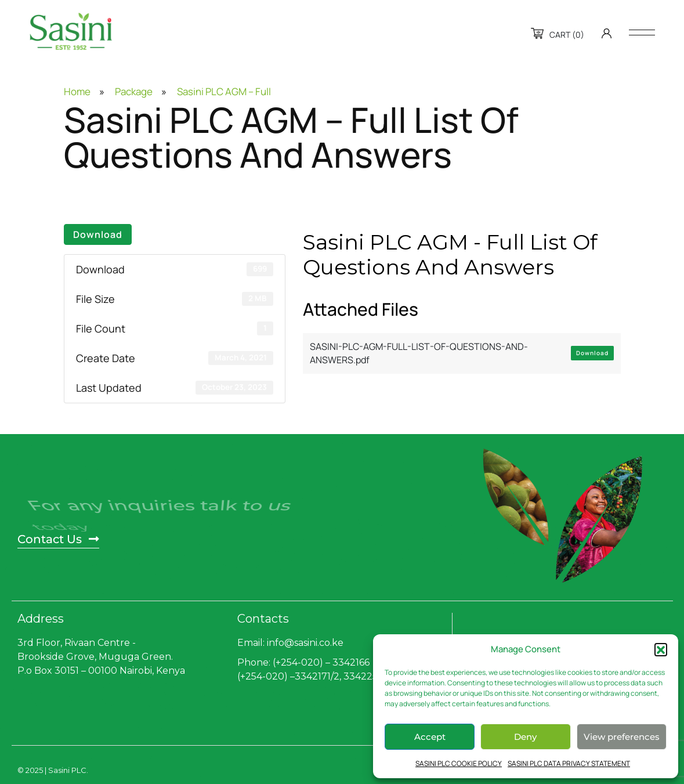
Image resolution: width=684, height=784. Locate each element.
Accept (430, 737)
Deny (525, 737)
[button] (661, 649)
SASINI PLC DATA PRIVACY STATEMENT (569, 763)
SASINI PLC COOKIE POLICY (459, 763)
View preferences (622, 737)
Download (98, 234)
